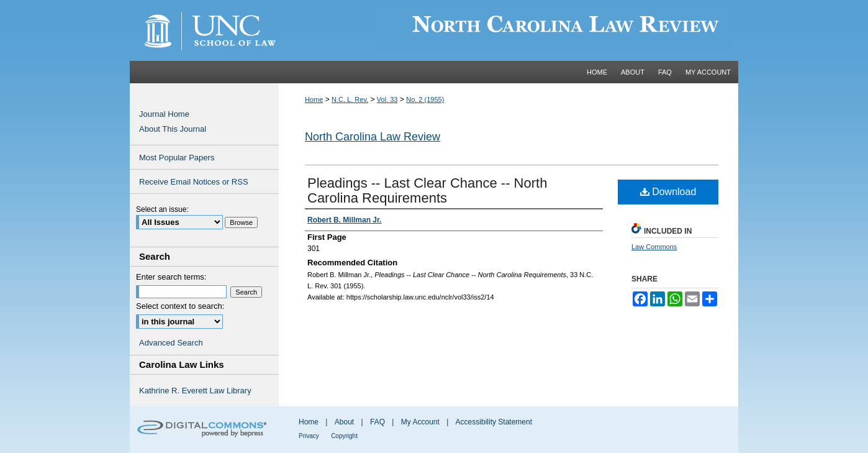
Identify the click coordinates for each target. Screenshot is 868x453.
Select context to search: (180, 306)
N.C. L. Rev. (350, 99)
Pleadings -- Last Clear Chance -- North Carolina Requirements (427, 190)
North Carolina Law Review (373, 137)
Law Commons (654, 247)
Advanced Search (171, 343)
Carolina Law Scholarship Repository (509, 30)
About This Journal (173, 129)
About (344, 422)
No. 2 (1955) (425, 99)
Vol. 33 (387, 99)
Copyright (344, 436)
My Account (420, 422)
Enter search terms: (171, 277)
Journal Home (164, 114)
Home (314, 99)
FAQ (377, 422)
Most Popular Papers (177, 158)
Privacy (309, 436)
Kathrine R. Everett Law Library (195, 391)
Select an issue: (162, 209)
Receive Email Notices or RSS (194, 182)
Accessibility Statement (494, 422)
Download (668, 192)
